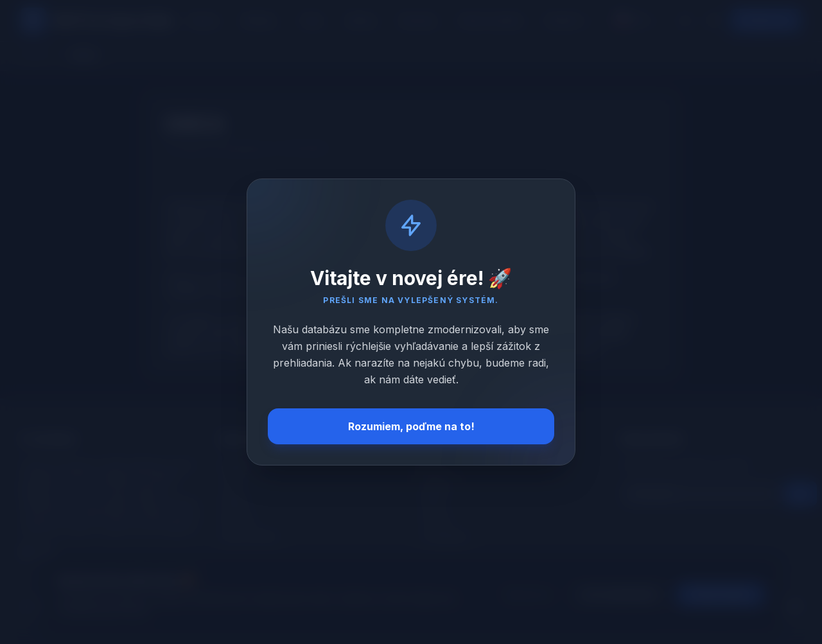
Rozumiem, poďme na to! (411, 426)
